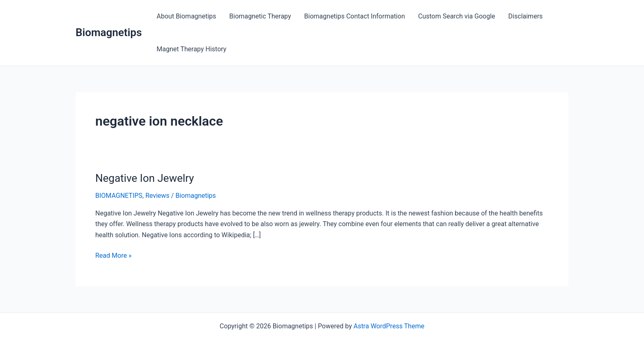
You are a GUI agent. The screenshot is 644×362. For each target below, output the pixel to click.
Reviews (158, 196)
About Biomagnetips (186, 16)
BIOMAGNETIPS (119, 196)
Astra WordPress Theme (389, 326)
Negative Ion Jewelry (145, 178)
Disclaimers (526, 16)
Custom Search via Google (457, 16)
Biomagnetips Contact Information (355, 16)
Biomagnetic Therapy (260, 16)
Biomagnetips (109, 32)
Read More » (113, 256)
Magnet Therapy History (191, 49)
